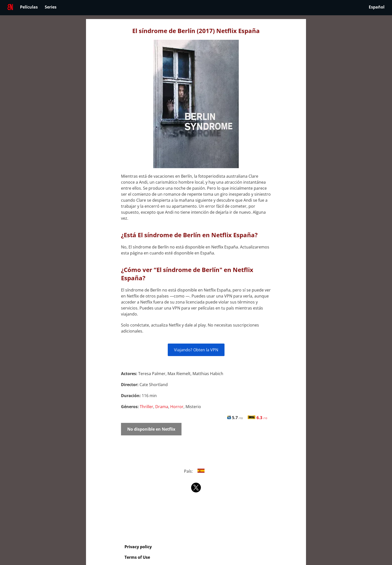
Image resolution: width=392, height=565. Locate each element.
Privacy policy (138, 547)
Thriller (146, 407)
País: (196, 471)
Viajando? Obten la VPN (196, 350)
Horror (177, 407)
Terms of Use (137, 557)
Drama (162, 407)
